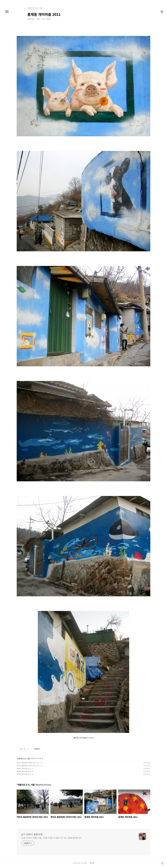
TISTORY (84, 863)
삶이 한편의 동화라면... (33, 834)
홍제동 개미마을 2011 (24, 768)
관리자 (92, 863)
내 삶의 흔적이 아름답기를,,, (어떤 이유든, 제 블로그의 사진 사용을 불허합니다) (51, 838)
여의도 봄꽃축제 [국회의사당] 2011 (28, 763)
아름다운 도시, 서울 (23, 758)
